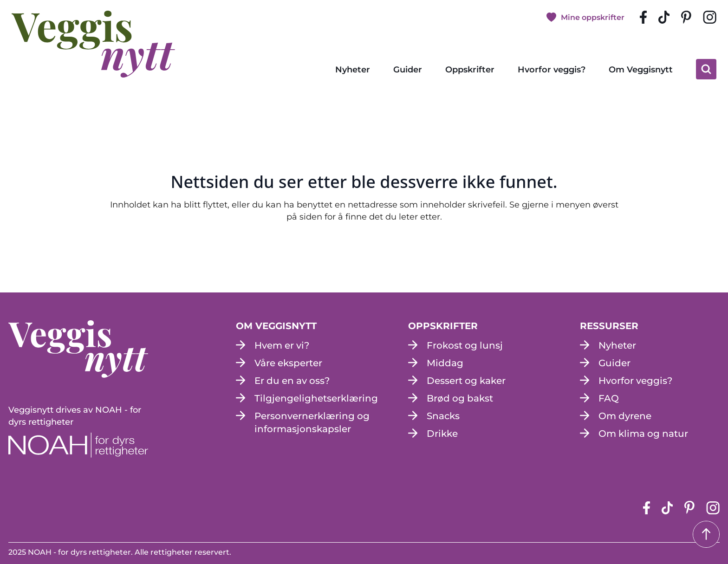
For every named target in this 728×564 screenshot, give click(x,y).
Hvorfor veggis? (552, 70)
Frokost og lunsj (465, 345)
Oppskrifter (470, 70)
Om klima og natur (643, 434)
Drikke (442, 434)
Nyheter (353, 70)
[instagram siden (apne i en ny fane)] (710, 17)
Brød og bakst (460, 398)
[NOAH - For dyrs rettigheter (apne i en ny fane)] (78, 445)
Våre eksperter (288, 363)
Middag (445, 363)
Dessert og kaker (466, 381)
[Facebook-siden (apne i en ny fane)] (643, 17)
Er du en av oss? (292, 381)
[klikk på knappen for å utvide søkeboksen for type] (706, 69)
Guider (408, 70)
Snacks (443, 416)
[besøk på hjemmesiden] (93, 44)
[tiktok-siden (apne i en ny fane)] (664, 17)
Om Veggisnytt (641, 70)
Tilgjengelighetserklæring (316, 398)
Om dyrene (625, 416)
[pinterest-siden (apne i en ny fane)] (686, 17)
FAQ (609, 398)
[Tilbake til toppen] (706, 534)
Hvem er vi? (282, 345)
